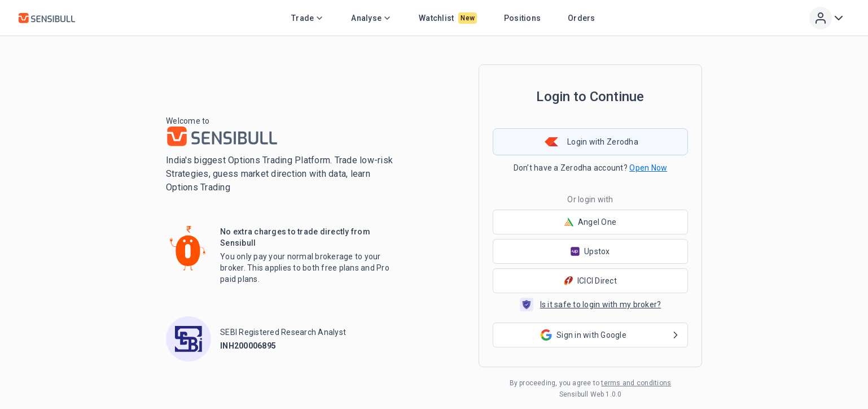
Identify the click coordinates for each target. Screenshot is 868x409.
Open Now (648, 168)
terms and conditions (636, 383)
